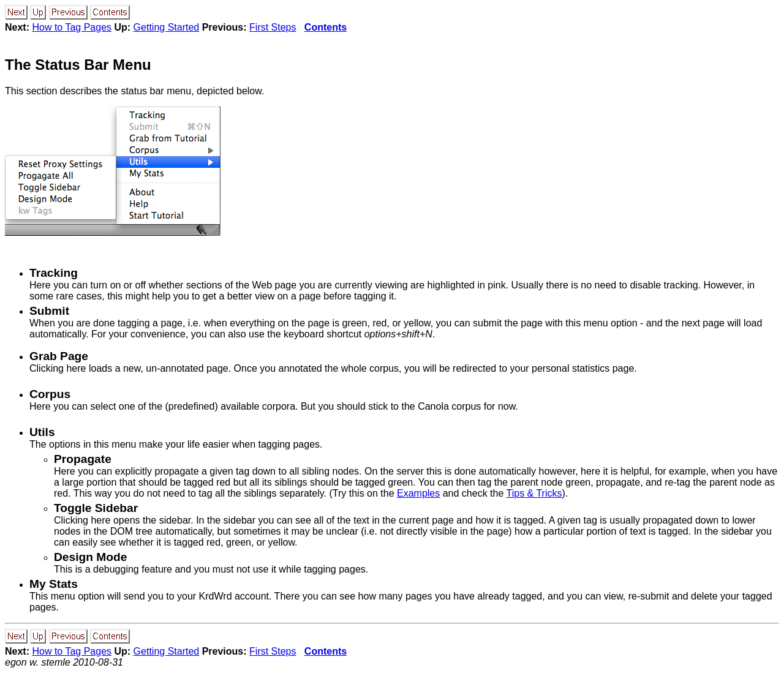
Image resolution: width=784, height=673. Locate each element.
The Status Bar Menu (78, 65)
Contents (326, 27)
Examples (418, 493)
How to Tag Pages (72, 27)
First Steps (273, 27)
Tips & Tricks (534, 493)
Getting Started (167, 27)
